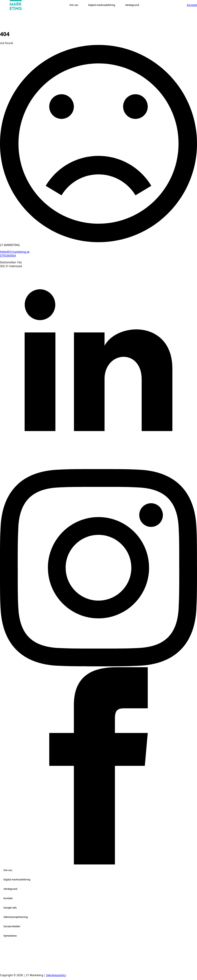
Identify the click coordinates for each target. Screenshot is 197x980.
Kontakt (8, 898)
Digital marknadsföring (17, 879)
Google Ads (10, 908)
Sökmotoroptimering (16, 917)
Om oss (8, 870)
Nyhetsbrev (10, 936)
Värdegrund (10, 889)
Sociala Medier (12, 926)
